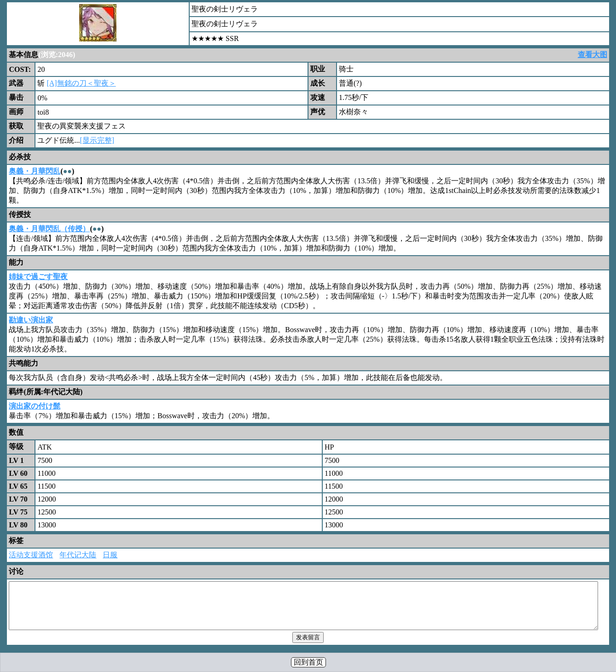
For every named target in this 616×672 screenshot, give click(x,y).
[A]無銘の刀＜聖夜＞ (81, 83)
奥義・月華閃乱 (35, 171)
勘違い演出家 (31, 320)
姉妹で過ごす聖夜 (38, 277)
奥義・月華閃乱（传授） (49, 229)
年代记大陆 (78, 555)
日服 (110, 555)
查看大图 (593, 55)
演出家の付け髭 (35, 406)
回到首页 (308, 662)
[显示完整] (97, 140)
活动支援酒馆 (31, 555)
